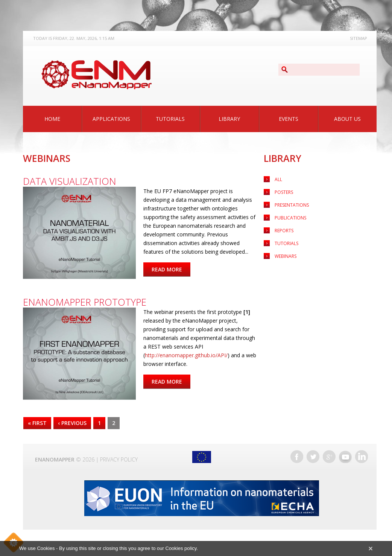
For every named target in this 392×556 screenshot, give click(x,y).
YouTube (345, 457)
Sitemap (359, 38)
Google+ (329, 457)
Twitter (313, 457)
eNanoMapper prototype (85, 302)
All (278, 179)
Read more (171, 269)
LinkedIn (362, 457)
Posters (284, 192)
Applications (111, 119)
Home (52, 119)
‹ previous (72, 423)
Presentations (292, 205)
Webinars (286, 256)
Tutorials (170, 119)
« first (37, 423)
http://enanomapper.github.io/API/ (186, 355)
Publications (290, 218)
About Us (347, 119)
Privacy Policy (119, 459)
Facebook (297, 457)
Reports (284, 231)
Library (229, 119)
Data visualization (70, 181)
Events (289, 119)
